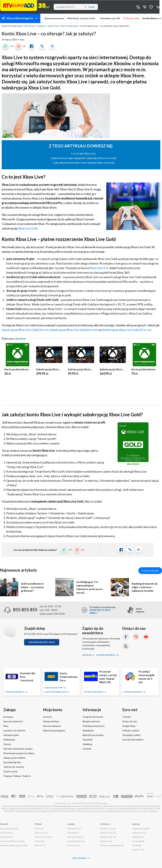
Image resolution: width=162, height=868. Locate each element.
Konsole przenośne (76, 841)
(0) (24, 46)
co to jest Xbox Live (85, 153)
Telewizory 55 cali (108, 828)
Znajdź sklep (129, 726)
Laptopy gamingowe (141, 828)
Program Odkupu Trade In (17, 776)
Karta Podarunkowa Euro (69, 677)
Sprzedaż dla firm (12, 762)
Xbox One (53, 26)
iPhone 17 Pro (41, 833)
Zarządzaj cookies (132, 735)
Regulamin (88, 730)
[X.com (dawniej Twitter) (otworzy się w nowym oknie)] (126, 646)
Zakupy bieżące (51, 721)
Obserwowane (151, 7)
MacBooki (137, 845)
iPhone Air (40, 841)
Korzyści (47, 717)
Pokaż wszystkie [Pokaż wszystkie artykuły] (150, 571)
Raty (6, 726)
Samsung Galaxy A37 (9, 828)
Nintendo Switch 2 (76, 837)
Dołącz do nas (130, 721)
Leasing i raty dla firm (14, 730)
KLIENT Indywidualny (56, 692)
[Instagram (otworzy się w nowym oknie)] (136, 637)
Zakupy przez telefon (14, 758)
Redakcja (87, 744)
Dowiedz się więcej (106, 655)
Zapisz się (87, 655)
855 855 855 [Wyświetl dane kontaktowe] (145, 7)
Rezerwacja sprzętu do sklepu (19, 753)
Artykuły (30, 26)
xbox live (20, 338)
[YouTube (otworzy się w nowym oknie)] (146, 637)
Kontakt (87, 749)
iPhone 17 (39, 828)
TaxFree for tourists (14, 767)
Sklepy (138, 7)
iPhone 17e (40, 845)
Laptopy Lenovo (139, 833)
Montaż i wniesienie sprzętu (18, 749)
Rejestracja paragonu (54, 730)
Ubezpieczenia (11, 735)
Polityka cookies (131, 730)
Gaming (41, 26)
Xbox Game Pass (69, 26)
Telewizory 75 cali (108, 837)
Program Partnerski (93, 717)
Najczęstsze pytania (93, 735)
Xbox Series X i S (75, 828)
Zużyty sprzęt (11, 771)
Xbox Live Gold (28, 228)
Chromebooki (138, 841)
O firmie (127, 717)
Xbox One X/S (99, 268)
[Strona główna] (25, 6)
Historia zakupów (52, 726)
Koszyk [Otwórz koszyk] (158, 7)
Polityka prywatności (94, 726)
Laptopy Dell (138, 837)
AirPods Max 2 (6, 833)
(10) (12, 46)
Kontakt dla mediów (133, 740)
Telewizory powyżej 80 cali (112, 845)
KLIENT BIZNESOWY (54, 688)
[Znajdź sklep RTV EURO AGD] (10, 632)
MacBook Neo (6, 837)
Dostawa (8, 717)
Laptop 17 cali (138, 850)
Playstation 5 (73, 833)
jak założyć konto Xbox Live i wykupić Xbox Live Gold (85, 163)
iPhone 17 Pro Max (43, 837)
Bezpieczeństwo (91, 721)
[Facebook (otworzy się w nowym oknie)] (126, 637)
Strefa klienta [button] (150, 18)
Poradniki (88, 740)
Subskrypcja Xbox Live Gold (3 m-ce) (25, 330)
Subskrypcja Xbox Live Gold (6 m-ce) (73, 330)
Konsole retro (74, 845)
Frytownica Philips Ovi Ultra (12, 841)
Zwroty (7, 744)
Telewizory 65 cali (108, 833)
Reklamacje (9, 740)
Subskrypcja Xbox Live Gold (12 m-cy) (127, 330)
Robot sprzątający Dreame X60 (14, 845)
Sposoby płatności (13, 721)
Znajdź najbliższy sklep (42, 642)
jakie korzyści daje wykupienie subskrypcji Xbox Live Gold (85, 158)
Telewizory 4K (106, 841)
